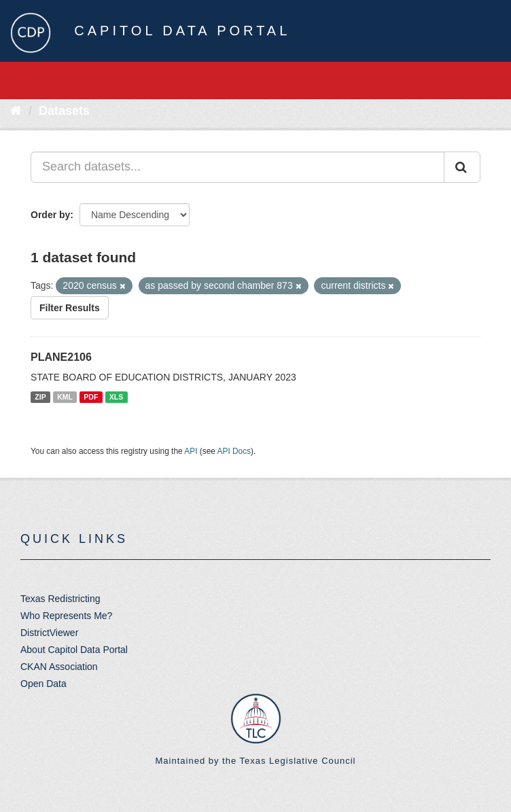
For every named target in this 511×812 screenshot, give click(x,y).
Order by (50, 215)
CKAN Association (59, 667)
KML (65, 397)
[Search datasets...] (237, 167)
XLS (116, 397)
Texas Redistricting (60, 599)
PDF (91, 397)
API (191, 451)
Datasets (64, 111)
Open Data (43, 684)
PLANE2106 (61, 357)
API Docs (234, 451)
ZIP (40, 397)
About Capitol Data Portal (74, 650)
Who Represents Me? (66, 616)
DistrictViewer (49, 633)
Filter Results (70, 308)
